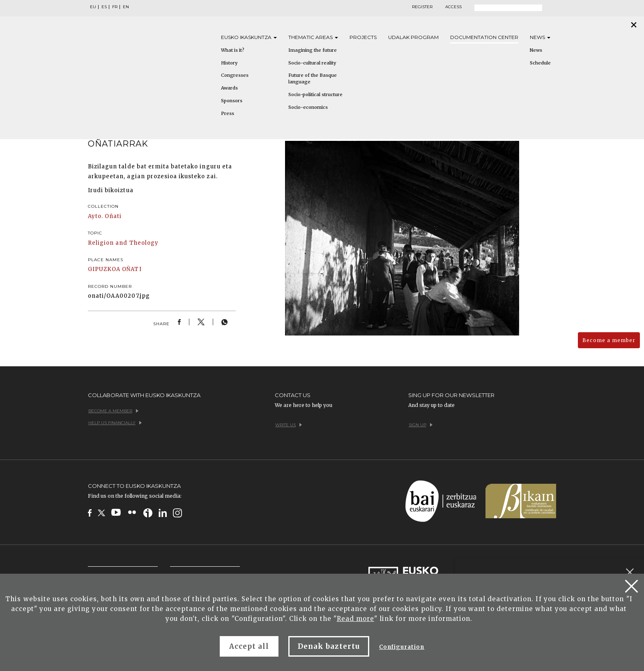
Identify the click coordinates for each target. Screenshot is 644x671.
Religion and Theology (123, 243)
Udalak (413, 37)
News (540, 37)
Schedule (540, 63)
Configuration (402, 647)
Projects (363, 37)
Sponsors (232, 101)
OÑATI (132, 269)
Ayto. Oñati (105, 216)
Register (422, 7)
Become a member (609, 340)
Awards (229, 88)
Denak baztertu (329, 646)
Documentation (484, 37)
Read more (355, 619)
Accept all (249, 646)
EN (126, 7)
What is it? (233, 50)
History (229, 63)
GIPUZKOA (104, 269)
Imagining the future (313, 50)
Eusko (249, 37)
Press (228, 113)
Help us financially (115, 423)
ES (104, 7)
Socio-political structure (315, 94)
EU (93, 7)
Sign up (421, 425)
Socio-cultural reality (312, 63)
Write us (289, 425)
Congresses (235, 75)
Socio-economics (308, 107)
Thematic (313, 37)
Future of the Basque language (313, 78)
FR (115, 7)
